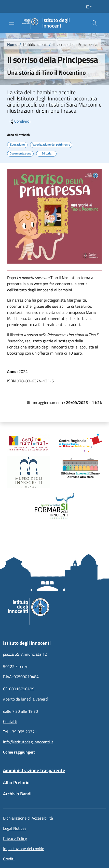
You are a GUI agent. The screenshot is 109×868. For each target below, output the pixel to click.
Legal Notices (15, 828)
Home (12, 44)
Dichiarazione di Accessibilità (28, 818)
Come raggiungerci (20, 752)
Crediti (9, 859)
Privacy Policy (15, 838)
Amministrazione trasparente (34, 770)
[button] (90, 7)
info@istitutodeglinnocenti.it (28, 742)
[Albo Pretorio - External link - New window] (54, 785)
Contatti (10, 721)
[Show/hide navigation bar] (12, 23)
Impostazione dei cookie (24, 849)
